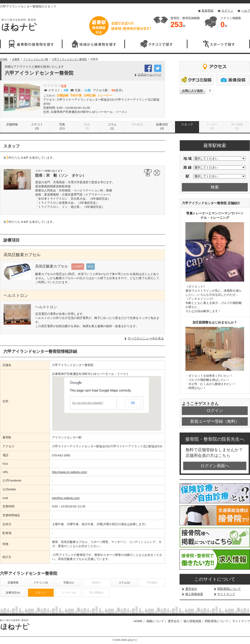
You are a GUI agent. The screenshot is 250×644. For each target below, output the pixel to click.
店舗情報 (12, 124)
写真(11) (62, 126)
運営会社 (191, 589)
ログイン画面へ (215, 466)
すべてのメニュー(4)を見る (146, 338)
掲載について (155, 621)
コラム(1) (112, 126)
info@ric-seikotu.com (66, 498)
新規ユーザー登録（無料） (215, 421)
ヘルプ (246, 11)
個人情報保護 (194, 594)
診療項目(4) (162, 126)
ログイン (227, 11)
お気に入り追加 (192, 91)
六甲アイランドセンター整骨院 (69, 59)
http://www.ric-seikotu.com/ (70, 472)
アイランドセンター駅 (36, 59)
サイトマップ (226, 594)
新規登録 (207, 11)
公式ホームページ (150, 75)
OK (133, 403)
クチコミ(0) (37, 126)
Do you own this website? (88, 403)
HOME (4, 59)
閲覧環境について (229, 589)
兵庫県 (16, 59)
